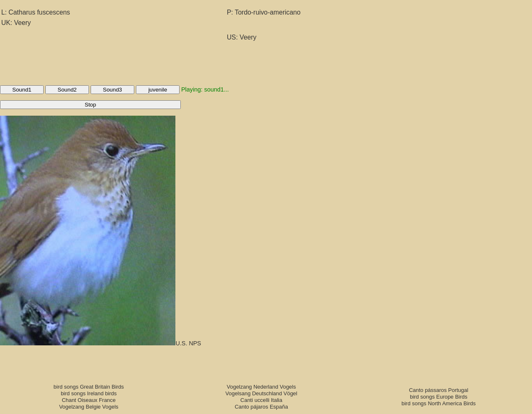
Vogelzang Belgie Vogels (89, 407)
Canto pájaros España (261, 407)
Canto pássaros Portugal (439, 390)
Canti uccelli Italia (261, 400)
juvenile (158, 90)
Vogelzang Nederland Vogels (261, 387)
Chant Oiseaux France (89, 400)
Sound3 (113, 90)
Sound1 (22, 90)
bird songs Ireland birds (89, 393)
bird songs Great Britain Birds (89, 387)
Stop (90, 105)
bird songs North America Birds (439, 403)
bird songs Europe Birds (438, 397)
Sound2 (67, 90)
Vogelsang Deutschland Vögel (261, 393)
